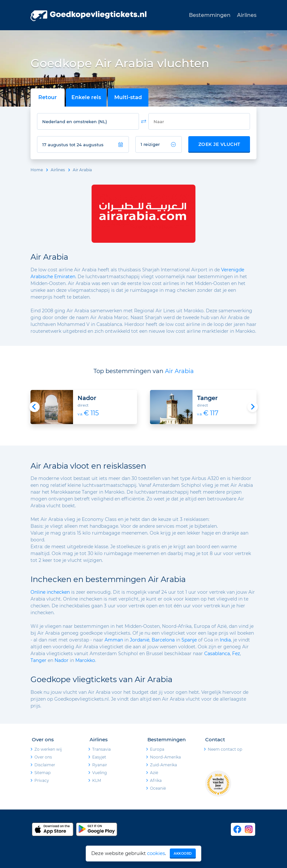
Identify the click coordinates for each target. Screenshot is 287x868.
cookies (156, 853)
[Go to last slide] (34, 407)
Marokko (85, 660)
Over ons (43, 757)
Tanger (38, 660)
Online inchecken (50, 592)
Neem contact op (225, 749)
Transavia (101, 749)
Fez (236, 654)
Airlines (247, 15)
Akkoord (183, 854)
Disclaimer (45, 765)
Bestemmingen (210, 15)
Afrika (156, 780)
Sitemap (43, 773)
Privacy (42, 780)
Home (37, 170)
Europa (157, 749)
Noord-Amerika (165, 757)
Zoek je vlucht (219, 144)
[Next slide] (253, 407)
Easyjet (99, 757)
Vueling (100, 773)
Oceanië (158, 788)
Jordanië (140, 640)
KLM (97, 780)
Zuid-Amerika (163, 765)
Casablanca (217, 654)
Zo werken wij (48, 749)
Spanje (189, 640)
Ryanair (100, 765)
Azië (154, 773)
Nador (62, 660)
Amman (114, 640)
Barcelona (163, 640)
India (225, 640)
